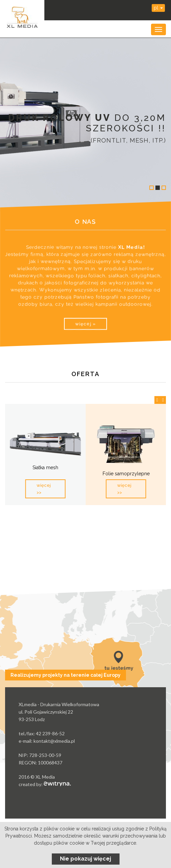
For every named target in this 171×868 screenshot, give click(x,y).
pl (158, 8)
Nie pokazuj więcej (85, 859)
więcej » (85, 324)
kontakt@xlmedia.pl (54, 741)
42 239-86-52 (50, 733)
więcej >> (44, 489)
